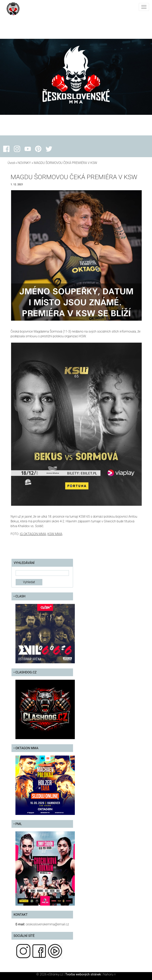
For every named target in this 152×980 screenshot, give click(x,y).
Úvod (11, 163)
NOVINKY (24, 163)
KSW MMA (55, 534)
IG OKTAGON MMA (33, 534)
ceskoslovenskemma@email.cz (47, 924)
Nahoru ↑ (109, 974)
